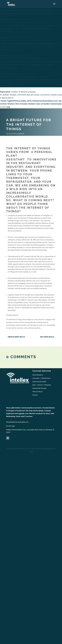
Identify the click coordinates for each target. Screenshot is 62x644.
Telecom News (37, 392)
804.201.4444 (10, 426)
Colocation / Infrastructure (41, 378)
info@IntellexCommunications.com (17, 422)
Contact (35, 395)
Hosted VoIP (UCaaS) (39, 388)
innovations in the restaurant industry (31, 163)
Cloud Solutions (38, 375)
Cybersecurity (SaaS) (39, 382)
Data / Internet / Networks (42, 385)
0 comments (20, 134)
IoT (15, 134)
